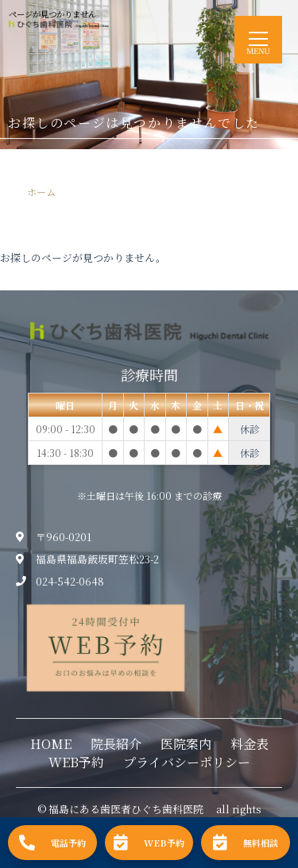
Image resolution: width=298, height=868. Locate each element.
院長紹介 (116, 744)
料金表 (250, 744)
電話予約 (52, 843)
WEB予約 (76, 762)
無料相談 (246, 843)
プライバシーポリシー (187, 762)
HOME (51, 744)
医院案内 (186, 744)
